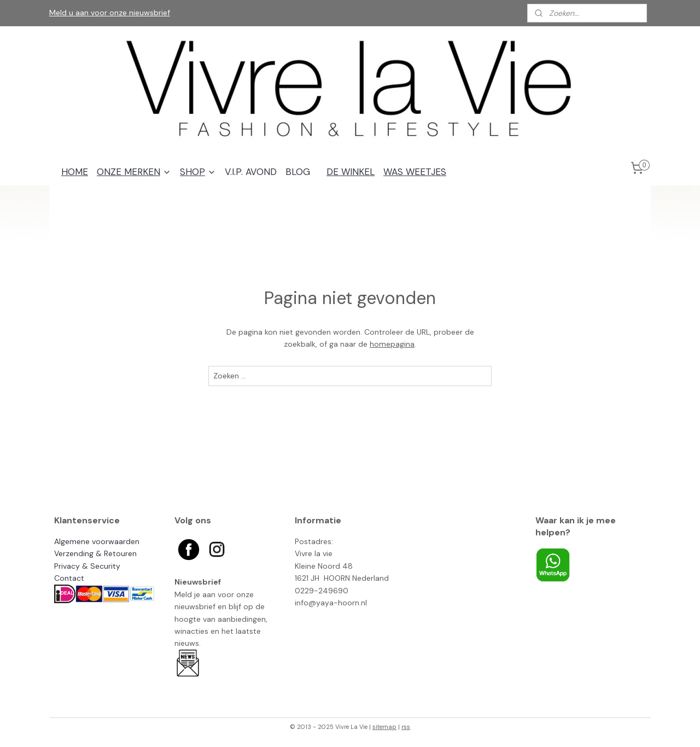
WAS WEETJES (415, 172)
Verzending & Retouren (95, 553)
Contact (69, 578)
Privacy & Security (87, 566)
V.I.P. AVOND (251, 172)
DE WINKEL (351, 172)
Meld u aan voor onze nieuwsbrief (110, 13)
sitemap (384, 727)
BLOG (298, 172)
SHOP (198, 172)
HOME (75, 172)
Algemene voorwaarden (97, 541)
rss (406, 727)
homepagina (392, 344)
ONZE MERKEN (134, 172)
